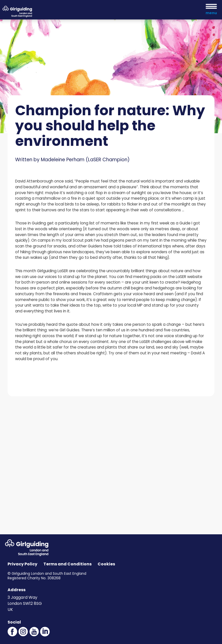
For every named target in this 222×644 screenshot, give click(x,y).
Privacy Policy (22, 564)
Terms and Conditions (67, 564)
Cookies (106, 564)
